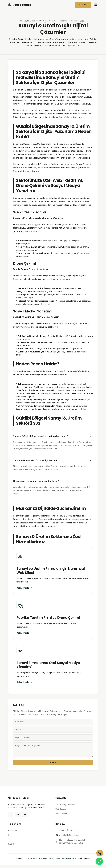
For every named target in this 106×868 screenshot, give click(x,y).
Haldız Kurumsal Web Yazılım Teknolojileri (52, 861)
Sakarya (53, 21)
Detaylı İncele (24, 588)
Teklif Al (83, 5)
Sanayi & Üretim (39, 21)
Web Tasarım (61, 812)
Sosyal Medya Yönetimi (65, 807)
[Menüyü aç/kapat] (96, 5)
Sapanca (64, 21)
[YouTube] (25, 817)
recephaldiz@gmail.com (69, 838)
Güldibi (74, 21)
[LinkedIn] (18, 817)
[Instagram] (10, 817)
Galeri (10, 842)
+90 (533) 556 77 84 (68, 833)
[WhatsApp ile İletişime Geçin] (99, 861)
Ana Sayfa (24, 21)
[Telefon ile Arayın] (100, 853)
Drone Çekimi (61, 816)
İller (9, 838)
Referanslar (13, 833)
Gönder (53, 765)
